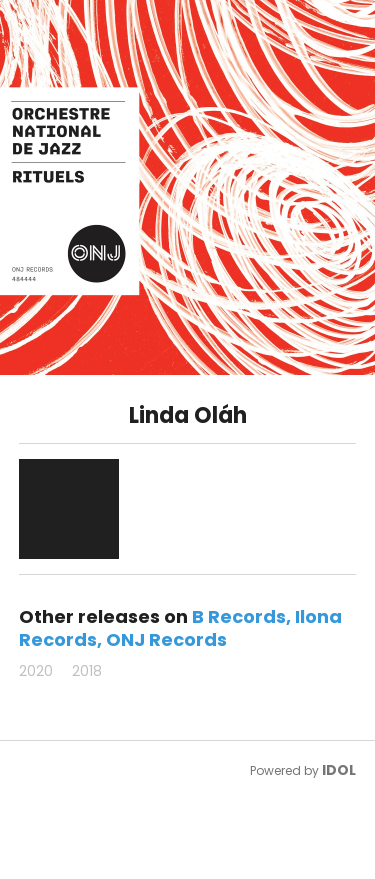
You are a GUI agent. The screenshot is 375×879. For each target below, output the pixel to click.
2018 (87, 671)
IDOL (339, 770)
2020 (36, 671)
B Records (239, 616)
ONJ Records (166, 639)
